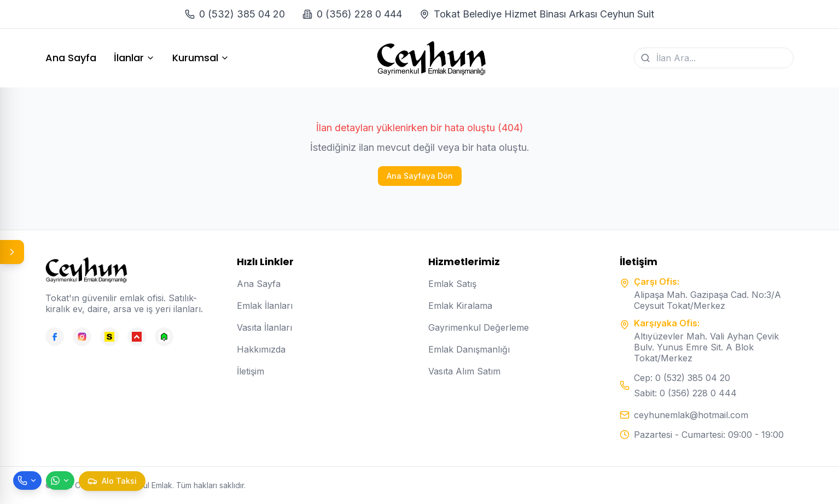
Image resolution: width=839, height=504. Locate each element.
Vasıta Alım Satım (464, 371)
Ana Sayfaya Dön (420, 176)
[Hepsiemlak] (137, 337)
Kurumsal (201, 58)
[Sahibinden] (109, 337)
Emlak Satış (452, 284)
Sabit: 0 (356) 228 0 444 (685, 393)
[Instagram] (82, 337)
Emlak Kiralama (460, 306)
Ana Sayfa (71, 58)
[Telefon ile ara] (27, 480)
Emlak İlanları (265, 306)
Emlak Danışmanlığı (469, 349)
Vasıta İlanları (264, 327)
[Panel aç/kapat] (12, 252)
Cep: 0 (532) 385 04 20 (682, 378)
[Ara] (645, 58)
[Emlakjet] (164, 337)
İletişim (250, 371)
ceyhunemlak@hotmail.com (691, 415)
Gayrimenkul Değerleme (479, 327)
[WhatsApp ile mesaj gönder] (60, 480)
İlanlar (134, 58)
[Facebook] (55, 337)
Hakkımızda (261, 349)
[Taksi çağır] (112, 481)
